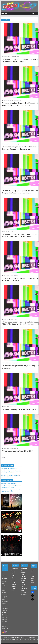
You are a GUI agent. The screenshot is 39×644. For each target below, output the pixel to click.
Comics (14, 573)
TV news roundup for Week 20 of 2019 (17, 451)
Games (14, 578)
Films (13, 575)
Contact (33, 576)
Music (13, 580)
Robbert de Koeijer (15, 57)
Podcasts (14, 582)
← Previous (4, 457)
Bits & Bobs (15, 569)
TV (13, 591)
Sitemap (33, 583)
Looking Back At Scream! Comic (9, 469)
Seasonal (14, 589)
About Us (33, 574)
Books (13, 571)
